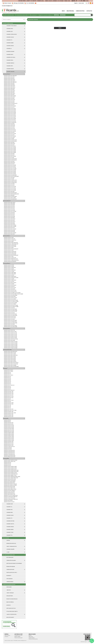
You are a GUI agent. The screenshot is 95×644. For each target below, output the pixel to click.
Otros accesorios (33, 15)
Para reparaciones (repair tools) (22, 15)
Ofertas (56, 15)
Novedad (63, 15)
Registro (76, 3)
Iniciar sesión (81, 3)
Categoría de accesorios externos (46, 15)
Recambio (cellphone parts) (8, 15)
